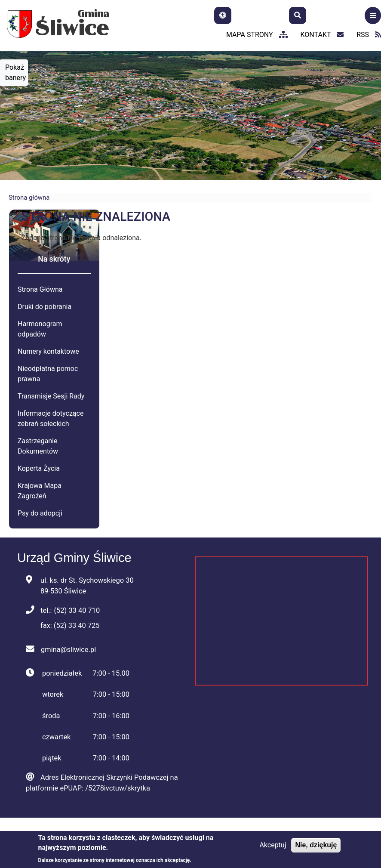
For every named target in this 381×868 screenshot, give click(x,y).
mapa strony (257, 35)
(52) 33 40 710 (77, 610)
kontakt (322, 35)
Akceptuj (273, 845)
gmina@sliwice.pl (68, 650)
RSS (369, 35)
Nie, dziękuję (316, 845)
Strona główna (29, 198)
